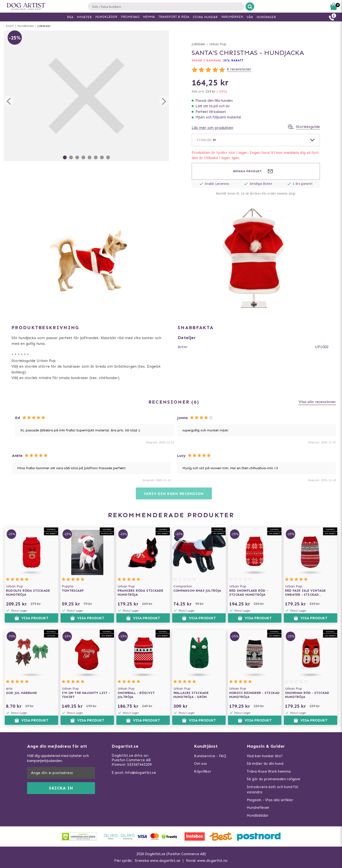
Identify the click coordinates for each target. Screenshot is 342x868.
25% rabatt (233, 60)
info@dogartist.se (141, 773)
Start (10, 26)
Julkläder (44, 26)
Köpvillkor (203, 771)
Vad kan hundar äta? (265, 756)
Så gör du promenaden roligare (274, 779)
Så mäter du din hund (265, 764)
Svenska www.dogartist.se (158, 861)
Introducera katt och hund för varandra (273, 790)
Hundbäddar (258, 815)
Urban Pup (218, 44)
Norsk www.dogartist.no (207, 861)
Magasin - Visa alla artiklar (270, 800)
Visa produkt (31, 618)
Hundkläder (26, 26)
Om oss (200, 764)
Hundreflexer (258, 808)
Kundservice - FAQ (210, 756)
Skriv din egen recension (174, 494)
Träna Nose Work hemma (269, 771)
